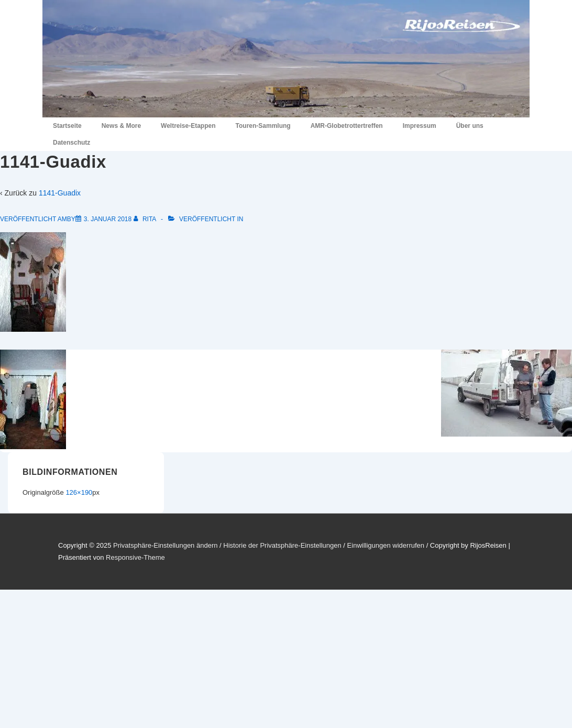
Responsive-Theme (135, 557)
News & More (121, 126)
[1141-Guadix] (108, 219)
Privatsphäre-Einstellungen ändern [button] (165, 545)
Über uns (470, 126)
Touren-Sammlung (263, 126)
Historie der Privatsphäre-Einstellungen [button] (282, 545)
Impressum (420, 126)
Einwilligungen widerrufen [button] (386, 545)
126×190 (79, 492)
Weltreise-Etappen (188, 126)
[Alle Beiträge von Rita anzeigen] (146, 219)
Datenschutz (71, 143)
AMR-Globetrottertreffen (347, 126)
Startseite (67, 126)
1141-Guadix (60, 193)
